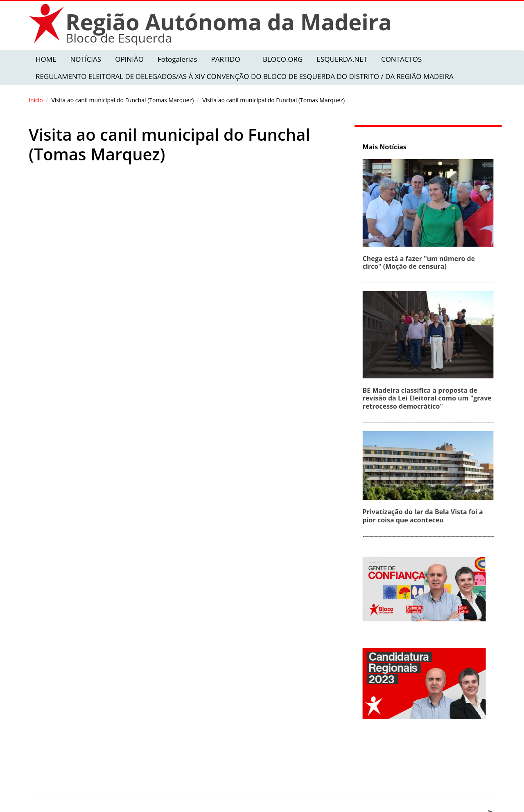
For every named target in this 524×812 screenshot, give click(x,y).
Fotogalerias (177, 59)
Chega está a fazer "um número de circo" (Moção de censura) (420, 262)
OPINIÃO (129, 59)
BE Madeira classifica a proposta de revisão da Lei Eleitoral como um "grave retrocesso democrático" (428, 398)
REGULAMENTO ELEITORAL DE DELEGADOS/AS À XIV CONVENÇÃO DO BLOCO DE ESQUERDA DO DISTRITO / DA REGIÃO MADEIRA (245, 76)
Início (36, 100)
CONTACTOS (401, 59)
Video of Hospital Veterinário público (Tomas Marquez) (182, 284)
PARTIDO (225, 59)
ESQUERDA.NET (342, 59)
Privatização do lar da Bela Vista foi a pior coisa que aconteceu (424, 516)
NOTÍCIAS (86, 59)
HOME (46, 59)
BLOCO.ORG (283, 59)
